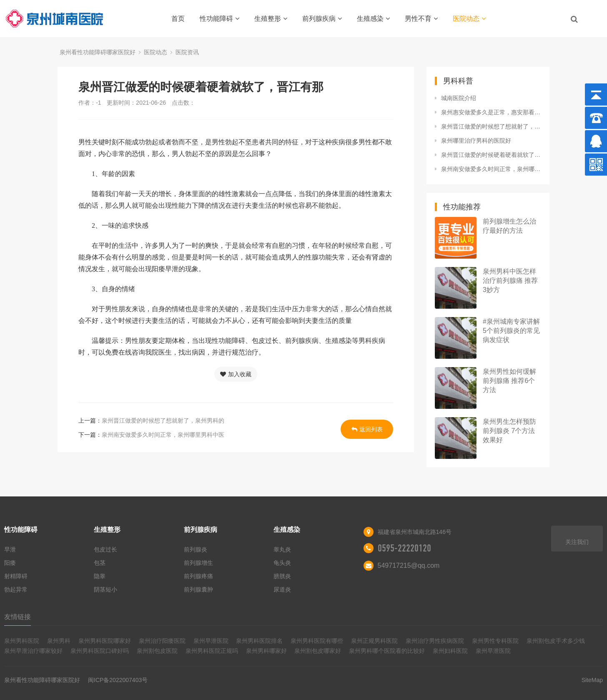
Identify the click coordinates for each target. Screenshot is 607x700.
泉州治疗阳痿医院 (162, 641)
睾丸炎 (282, 549)
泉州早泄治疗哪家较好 (33, 651)
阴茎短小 (105, 589)
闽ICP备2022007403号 (118, 680)
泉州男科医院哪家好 (105, 641)
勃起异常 (16, 589)
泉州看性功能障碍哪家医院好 (98, 52)
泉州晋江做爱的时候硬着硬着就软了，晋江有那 (491, 155)
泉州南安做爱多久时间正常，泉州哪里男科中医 (163, 435)
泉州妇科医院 (450, 651)
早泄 (10, 549)
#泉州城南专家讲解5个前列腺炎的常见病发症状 (511, 331)
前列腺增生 (198, 563)
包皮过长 (105, 549)
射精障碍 (16, 576)
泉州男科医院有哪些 (317, 641)
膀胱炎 (282, 576)
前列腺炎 (196, 549)
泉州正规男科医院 (374, 641)
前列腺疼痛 (198, 576)
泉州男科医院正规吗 (212, 651)
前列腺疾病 (322, 19)
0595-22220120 (404, 548)
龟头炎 (282, 563)
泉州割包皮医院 (157, 651)
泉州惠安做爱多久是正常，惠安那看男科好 (491, 112)
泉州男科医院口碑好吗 (100, 651)
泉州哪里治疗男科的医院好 (476, 141)
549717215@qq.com (409, 565)
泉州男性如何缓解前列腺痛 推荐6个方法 (509, 381)
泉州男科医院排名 (259, 641)
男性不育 (421, 19)
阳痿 (10, 563)
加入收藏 (236, 374)
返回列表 (367, 429)
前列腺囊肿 (198, 589)
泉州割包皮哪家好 (318, 651)
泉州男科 (59, 641)
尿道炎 (282, 589)
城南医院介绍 (459, 98)
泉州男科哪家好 (266, 651)
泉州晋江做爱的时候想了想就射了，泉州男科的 (163, 421)
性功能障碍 (219, 19)
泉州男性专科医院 (495, 641)
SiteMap (592, 680)
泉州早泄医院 (211, 641)
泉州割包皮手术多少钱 (556, 641)
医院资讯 (187, 52)
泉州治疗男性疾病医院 (435, 641)
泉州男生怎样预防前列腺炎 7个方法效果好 (509, 431)
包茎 (100, 563)
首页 (178, 19)
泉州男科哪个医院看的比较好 (387, 651)
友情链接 (18, 617)
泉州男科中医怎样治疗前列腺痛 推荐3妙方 (510, 281)
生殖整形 (271, 19)
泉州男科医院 (22, 641)
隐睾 (100, 576)
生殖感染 (373, 19)
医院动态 (469, 19)
